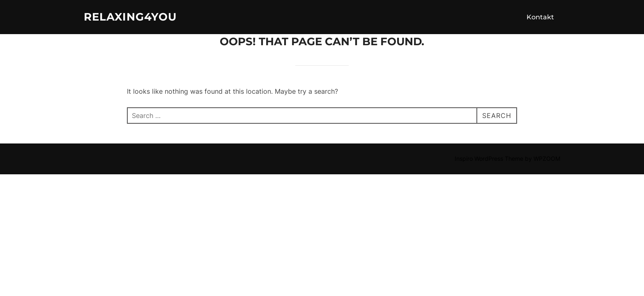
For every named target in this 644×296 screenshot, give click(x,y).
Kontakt (540, 17)
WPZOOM (547, 158)
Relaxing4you (130, 17)
